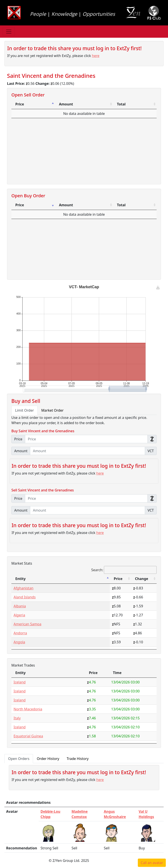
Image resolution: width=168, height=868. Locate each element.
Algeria (19, 615)
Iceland (20, 682)
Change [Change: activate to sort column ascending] (142, 579)
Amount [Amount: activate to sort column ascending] (66, 104)
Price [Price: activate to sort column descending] (20, 104)
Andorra (20, 633)
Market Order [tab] (52, 410)
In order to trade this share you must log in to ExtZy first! (74, 48)
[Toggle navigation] (9, 32)
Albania (20, 606)
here (96, 56)
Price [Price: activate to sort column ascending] (20, 205)
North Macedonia (28, 709)
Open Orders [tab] (19, 759)
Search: (124, 570)
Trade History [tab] (78, 759)
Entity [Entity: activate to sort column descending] (20, 579)
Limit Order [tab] (24, 410)
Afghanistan (24, 588)
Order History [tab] (48, 759)
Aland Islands (25, 597)
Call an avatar (152, 863)
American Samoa (27, 624)
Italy (17, 718)
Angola (19, 642)
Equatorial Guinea (28, 736)
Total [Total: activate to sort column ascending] (121, 104)
